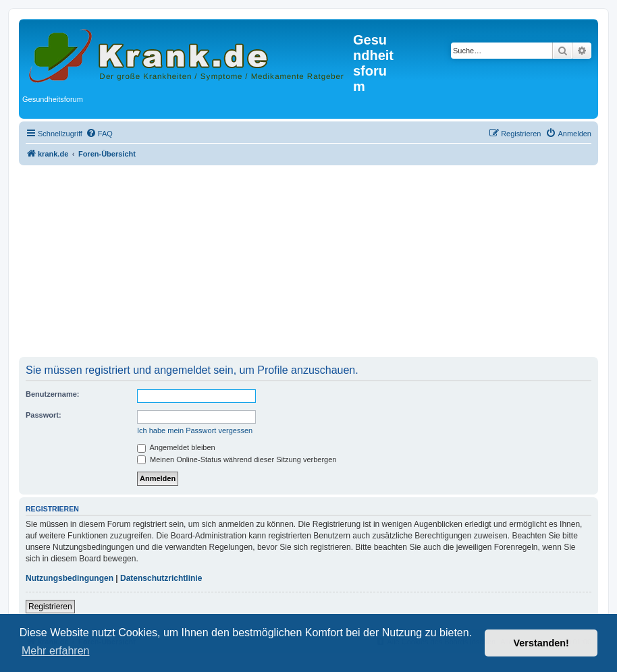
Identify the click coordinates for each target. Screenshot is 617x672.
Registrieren (50, 607)
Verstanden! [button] (541, 643)
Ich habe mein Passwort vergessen (195, 430)
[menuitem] (99, 134)
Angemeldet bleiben (176, 447)
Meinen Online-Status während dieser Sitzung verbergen (237, 459)
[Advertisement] (308, 262)
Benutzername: (52, 394)
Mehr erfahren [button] (56, 651)
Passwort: (44, 415)
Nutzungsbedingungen (70, 578)
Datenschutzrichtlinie (161, 578)
